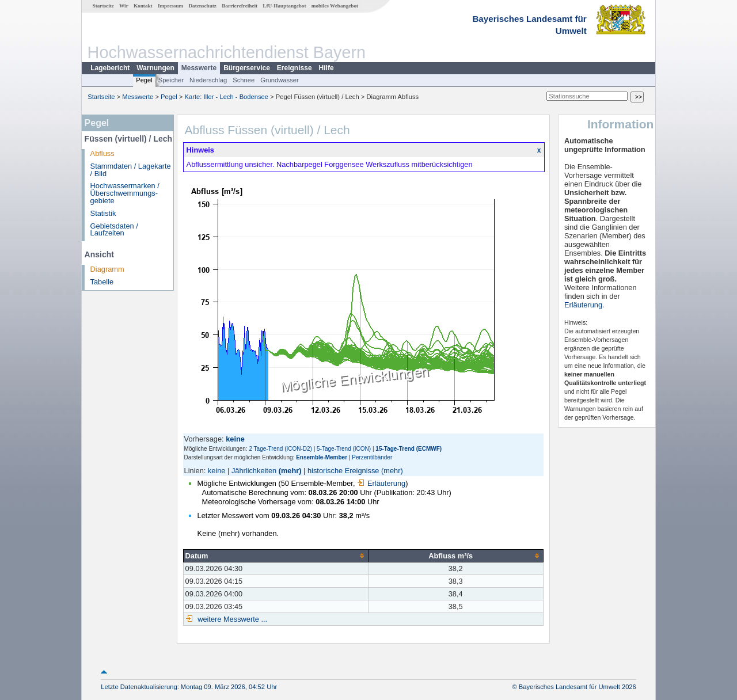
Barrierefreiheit (240, 6)
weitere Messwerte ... (231, 619)
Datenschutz (202, 6)
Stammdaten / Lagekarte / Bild (131, 170)
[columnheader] (276, 556)
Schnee (244, 80)
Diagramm (107, 269)
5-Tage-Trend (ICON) (344, 449)
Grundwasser (280, 80)
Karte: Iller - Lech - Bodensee (227, 97)
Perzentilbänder (372, 457)
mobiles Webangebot (335, 6)
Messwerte (199, 68)
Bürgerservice (247, 68)
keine (217, 471)
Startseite (103, 6)
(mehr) (290, 471)
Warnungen (155, 68)
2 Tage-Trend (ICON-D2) (280, 449)
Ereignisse (295, 68)
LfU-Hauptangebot (284, 6)
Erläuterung (381, 483)
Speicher (171, 80)
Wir (124, 6)
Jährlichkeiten (254, 471)
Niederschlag (208, 80)
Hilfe (326, 68)
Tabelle (102, 282)
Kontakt (143, 6)
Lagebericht (110, 68)
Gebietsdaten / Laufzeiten (114, 230)
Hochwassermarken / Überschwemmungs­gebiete (125, 193)
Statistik (103, 213)
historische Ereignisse (343, 471)
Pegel (144, 80)
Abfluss (102, 153)
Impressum (170, 6)
